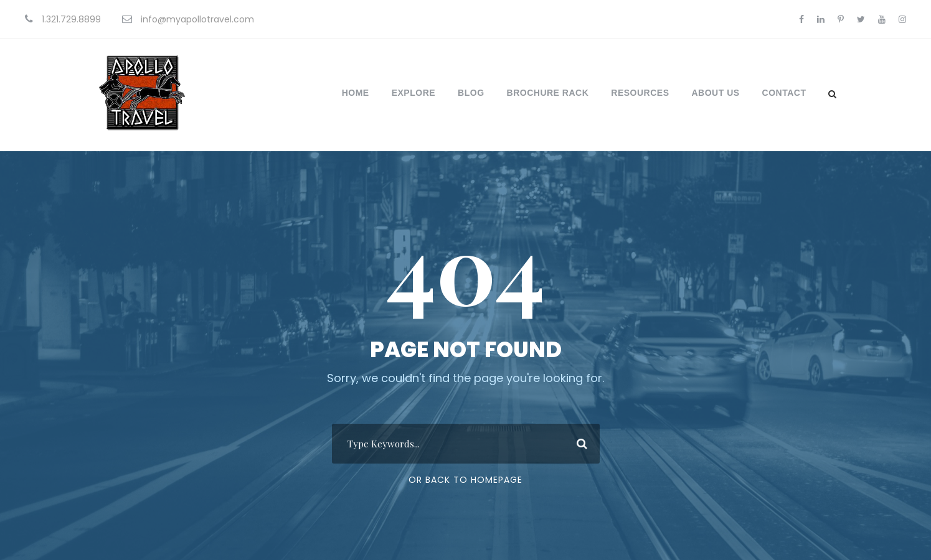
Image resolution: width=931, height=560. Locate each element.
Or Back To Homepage (466, 480)
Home (356, 93)
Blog (471, 93)
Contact (784, 93)
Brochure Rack (548, 93)
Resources (640, 93)
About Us (715, 93)
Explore (414, 93)
